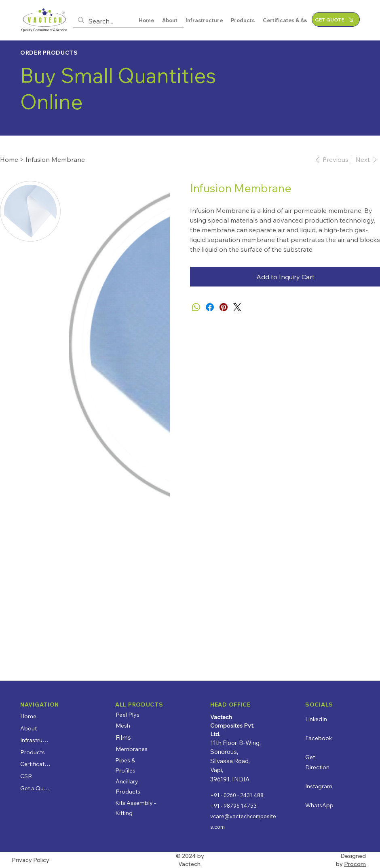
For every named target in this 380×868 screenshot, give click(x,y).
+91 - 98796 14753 (233, 806)
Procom (355, 864)
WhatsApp (319, 805)
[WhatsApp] (196, 307)
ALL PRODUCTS (139, 705)
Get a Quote (36, 788)
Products (33, 752)
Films (123, 737)
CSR (26, 776)
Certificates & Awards (36, 764)
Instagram (319, 786)
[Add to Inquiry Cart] (285, 277)
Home (28, 716)
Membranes (132, 749)
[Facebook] (210, 307)
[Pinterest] (224, 307)
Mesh (123, 726)
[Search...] (128, 21)
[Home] (9, 159)
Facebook (319, 738)
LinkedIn (316, 719)
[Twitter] (237, 307)
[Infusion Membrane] (55, 159)
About (28, 728)
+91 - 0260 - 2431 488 (237, 795)
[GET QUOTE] (336, 19)
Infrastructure (36, 740)
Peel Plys (128, 715)
